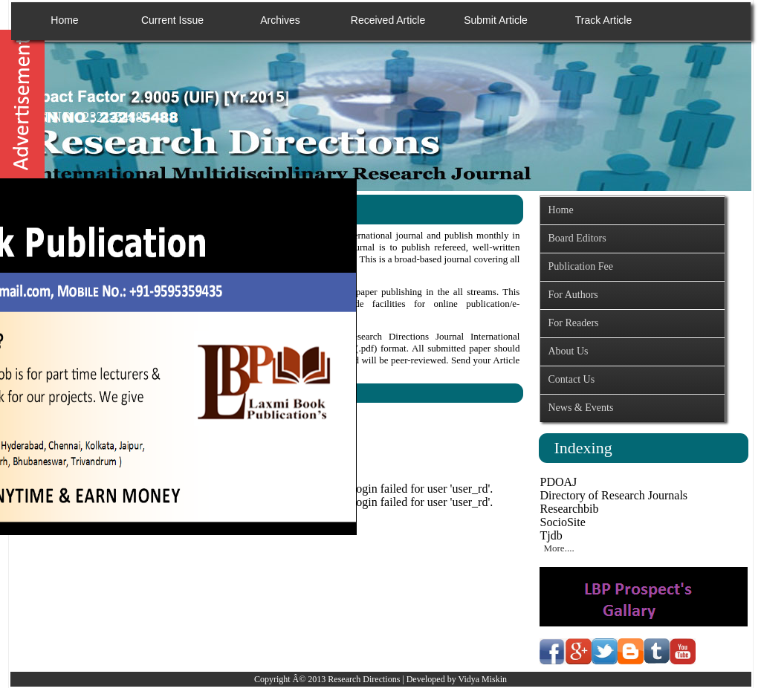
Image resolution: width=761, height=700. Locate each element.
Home (64, 20)
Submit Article (496, 20)
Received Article (388, 20)
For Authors (573, 295)
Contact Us (571, 379)
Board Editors (577, 238)
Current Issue (172, 20)
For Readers (573, 323)
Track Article (604, 20)
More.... (558, 548)
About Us (568, 351)
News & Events (580, 408)
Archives (280, 20)
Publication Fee (580, 266)
